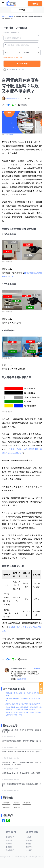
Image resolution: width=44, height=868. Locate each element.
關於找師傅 (10, 837)
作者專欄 (37, 669)
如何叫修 (29, 840)
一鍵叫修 (35, 4)
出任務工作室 (22, 679)
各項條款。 (22, 69)
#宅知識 (16, 803)
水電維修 (10, 17)
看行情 (28, 844)
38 (16, 105)
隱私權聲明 (10, 850)
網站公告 (9, 840)
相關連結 (14, 679)
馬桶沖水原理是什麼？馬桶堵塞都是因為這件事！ (24, 704)
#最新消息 (17, 807)
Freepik (10, 135)
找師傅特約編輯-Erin (13, 98)
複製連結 (24, 105)
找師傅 (28, 837)
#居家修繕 (6, 803)
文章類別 (22, 10)
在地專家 (29, 847)
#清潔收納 (6, 807)
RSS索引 (29, 850)
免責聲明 (9, 844)
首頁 (3, 17)
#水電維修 (27, 803)
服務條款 (9, 847)
